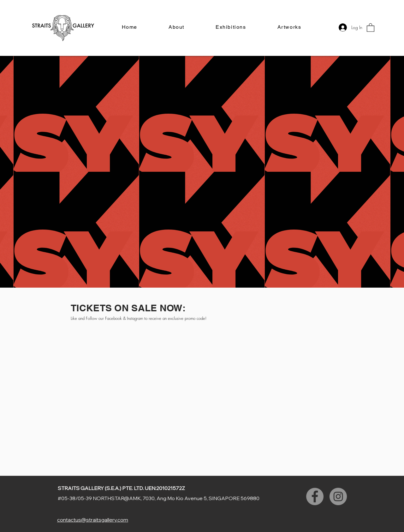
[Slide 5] (213, 156)
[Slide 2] (196, 156)
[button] (371, 27)
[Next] (368, 114)
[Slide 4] (208, 156)
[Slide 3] (202, 156)
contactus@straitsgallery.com (93, 520)
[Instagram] (338, 496)
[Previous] (36, 114)
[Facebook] (315, 496)
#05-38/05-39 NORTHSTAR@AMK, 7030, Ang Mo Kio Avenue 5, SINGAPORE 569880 (159, 498)
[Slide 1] (191, 156)
